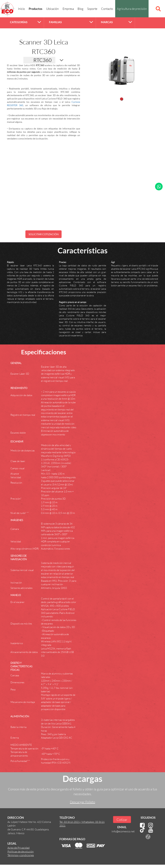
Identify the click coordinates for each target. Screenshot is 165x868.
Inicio (21, 9)
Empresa (68, 9)
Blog (80, 9)
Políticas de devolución (21, 851)
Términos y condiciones (21, 855)
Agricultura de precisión (132, 9)
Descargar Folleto (82, 802)
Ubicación (52, 9)
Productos (36, 9)
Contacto (107, 9)
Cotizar (122, 819)
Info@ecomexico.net (123, 831)
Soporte (92, 9)
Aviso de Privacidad (19, 848)
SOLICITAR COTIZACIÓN (44, 234)
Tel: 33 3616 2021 (70, 822)
